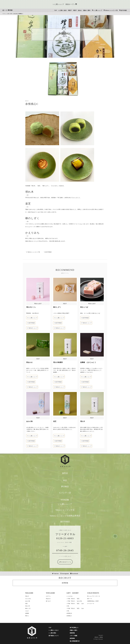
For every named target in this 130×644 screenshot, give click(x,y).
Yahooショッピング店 (113, 10)
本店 (67, 480)
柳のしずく (30, 608)
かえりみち (30, 599)
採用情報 (67, 583)
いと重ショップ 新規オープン (67, 4)
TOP (58, 10)
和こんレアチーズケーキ (96, 596)
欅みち (29, 616)
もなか (29, 611)
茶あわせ (50, 599)
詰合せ (82, 10)
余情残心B (71, 613)
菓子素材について (56, 636)
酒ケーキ (92, 599)
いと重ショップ (99, 10)
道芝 (29, 604)
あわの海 (30, 601)
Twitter (58, 574)
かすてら (50, 596)
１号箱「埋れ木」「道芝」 (76, 599)
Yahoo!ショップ (52, 328)
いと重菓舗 (11, 10)
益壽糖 (29, 613)
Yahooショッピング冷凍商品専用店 (67, 516)
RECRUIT (67, 578)
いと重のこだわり (56, 630)
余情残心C (71, 616)
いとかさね (72, 596)
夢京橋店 (67, 487)
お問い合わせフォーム (67, 562)
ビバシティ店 (67, 493)
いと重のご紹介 (64, 10)
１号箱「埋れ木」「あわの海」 (77, 601)
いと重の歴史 (54, 633)
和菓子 (72, 10)
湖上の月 (30, 606)
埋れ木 (29, 596)
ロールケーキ (93, 604)
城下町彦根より (76, 628)
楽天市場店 (125, 10)
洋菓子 (77, 10)
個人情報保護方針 (77, 641)
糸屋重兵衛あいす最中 (95, 601)
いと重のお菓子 (11, 14)
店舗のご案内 (89, 10)
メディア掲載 (76, 636)
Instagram (67, 574)
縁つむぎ (50, 601)
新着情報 (74, 633)
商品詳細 (18, 14)
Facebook (76, 574)
